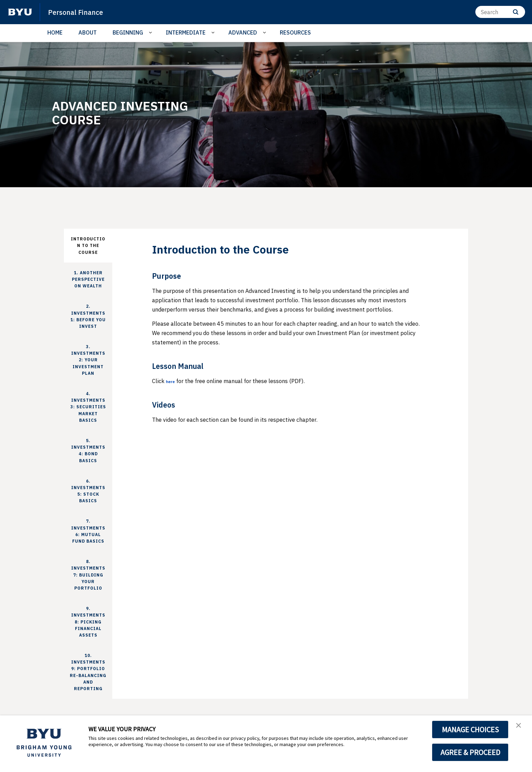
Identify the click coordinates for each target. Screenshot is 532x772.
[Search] (500, 12)
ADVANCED (243, 32)
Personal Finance (81, 12)
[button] (521, 728)
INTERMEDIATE (186, 32)
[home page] (20, 12)
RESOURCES (295, 32)
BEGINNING (128, 32)
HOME (55, 32)
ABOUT (88, 32)
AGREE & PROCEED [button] (470, 752)
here (172, 381)
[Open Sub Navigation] (151, 33)
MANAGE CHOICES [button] (470, 730)
